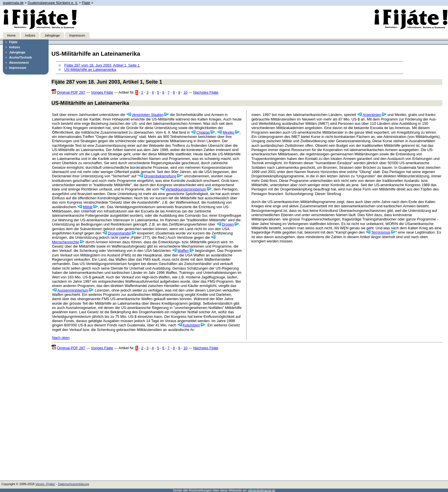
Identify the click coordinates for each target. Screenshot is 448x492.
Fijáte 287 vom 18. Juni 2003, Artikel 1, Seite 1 (102, 65)
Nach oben (61, 338)
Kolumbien (191, 325)
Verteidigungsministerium (186, 189)
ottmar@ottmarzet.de (262, 490)
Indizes (30, 35)
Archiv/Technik (20, 57)
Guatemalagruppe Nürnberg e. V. (53, 3)
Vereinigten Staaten (148, 115)
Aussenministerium (73, 290)
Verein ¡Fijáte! (45, 484)
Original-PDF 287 (71, 92)
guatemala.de (13, 3)
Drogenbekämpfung (160, 176)
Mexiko (228, 132)
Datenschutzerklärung (74, 484)
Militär (88, 207)
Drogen (228, 224)
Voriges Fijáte (102, 92)
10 (185, 92)
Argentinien (372, 115)
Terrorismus (381, 232)
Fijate (86, 3)
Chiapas (203, 132)
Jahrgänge (52, 35)
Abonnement (19, 63)
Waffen (183, 251)
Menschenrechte (66, 242)
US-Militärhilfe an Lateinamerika (90, 70)
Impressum (77, 35)
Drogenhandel (119, 233)
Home (11, 35)
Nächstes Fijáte (206, 92)
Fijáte (13, 42)
